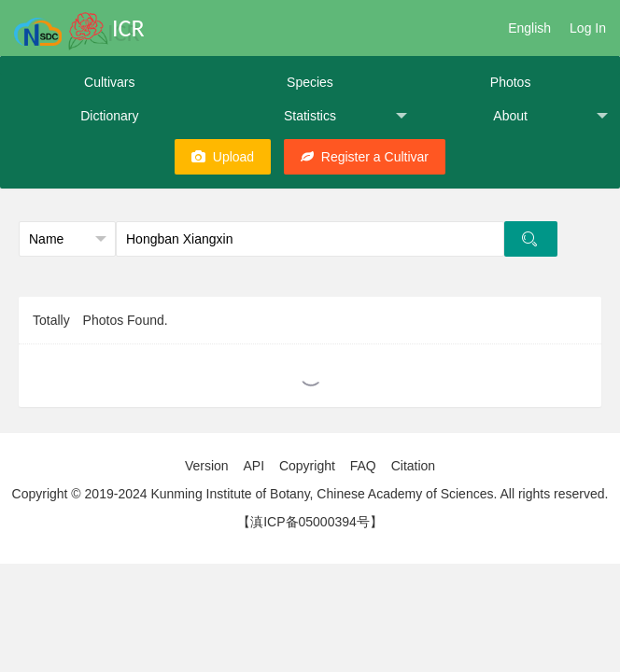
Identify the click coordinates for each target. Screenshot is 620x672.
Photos (511, 82)
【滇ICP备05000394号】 (310, 522)
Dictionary (109, 116)
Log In (588, 28)
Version (207, 466)
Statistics (345, 116)
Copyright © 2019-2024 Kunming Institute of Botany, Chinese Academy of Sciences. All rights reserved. (310, 494)
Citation (413, 466)
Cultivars (109, 82)
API (254, 466)
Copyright (307, 466)
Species (310, 82)
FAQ (363, 466)
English (529, 28)
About (550, 116)
